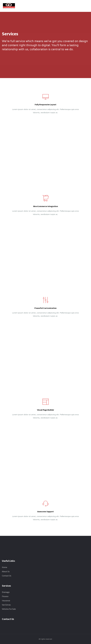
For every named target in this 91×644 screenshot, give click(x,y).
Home (5, 567)
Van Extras (6, 605)
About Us (6, 571)
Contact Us (7, 576)
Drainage (6, 592)
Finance (5, 596)
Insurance (6, 601)
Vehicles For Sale (9, 609)
